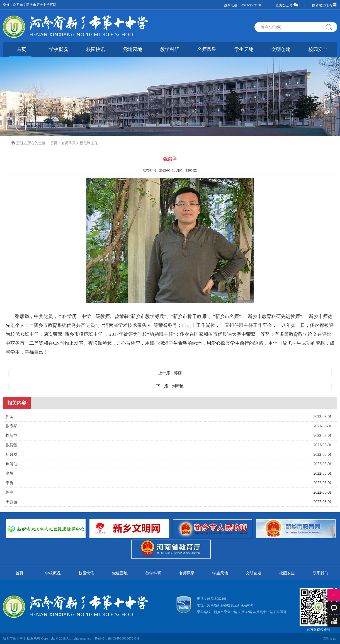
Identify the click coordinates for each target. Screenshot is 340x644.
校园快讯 (96, 49)
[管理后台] (329, 638)
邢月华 (11, 455)
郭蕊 (178, 373)
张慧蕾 (11, 445)
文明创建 (281, 49)
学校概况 (59, 49)
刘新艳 (178, 386)
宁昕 (9, 483)
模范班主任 (89, 143)
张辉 (9, 473)
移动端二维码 (325, 5)
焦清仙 (11, 464)
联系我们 (320, 573)
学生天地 (244, 49)
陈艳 (9, 492)
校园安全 (318, 49)
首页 (21, 49)
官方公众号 (287, 5)
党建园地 (133, 49)
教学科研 (170, 49)
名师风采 (207, 49)
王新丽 (11, 502)
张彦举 (11, 426)
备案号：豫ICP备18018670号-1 (117, 638)
